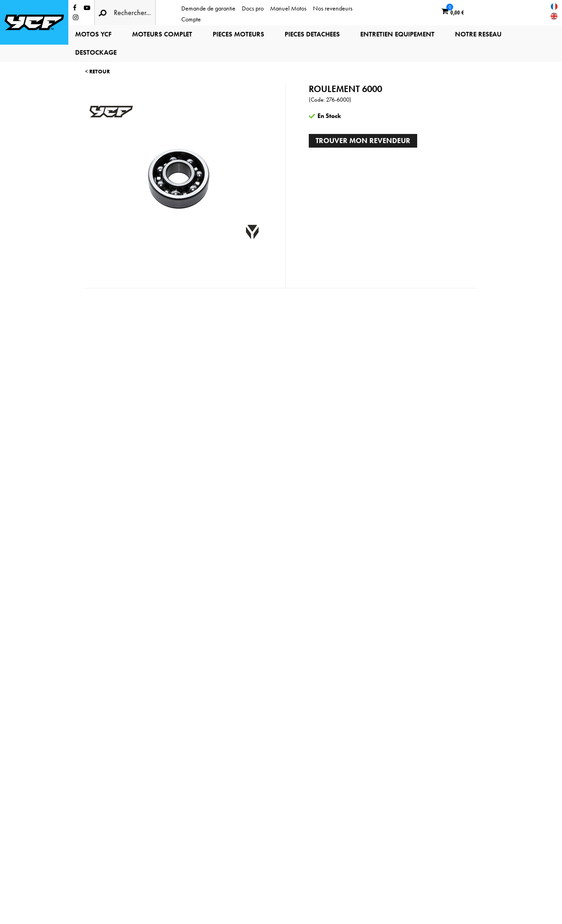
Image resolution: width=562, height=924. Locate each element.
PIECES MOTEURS (238, 34)
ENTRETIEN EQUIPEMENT (397, 34)
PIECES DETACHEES (312, 34)
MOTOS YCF (93, 34)
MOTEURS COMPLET (162, 34)
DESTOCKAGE (96, 52)
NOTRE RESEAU (478, 34)
